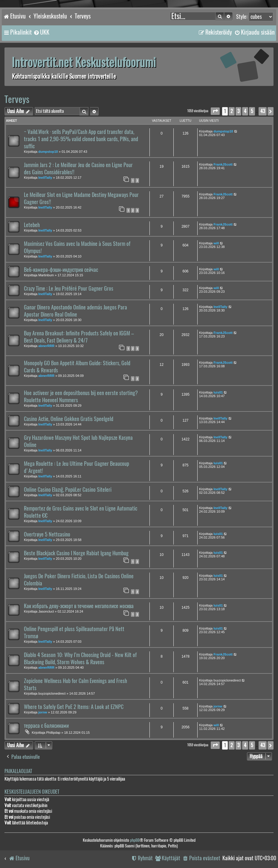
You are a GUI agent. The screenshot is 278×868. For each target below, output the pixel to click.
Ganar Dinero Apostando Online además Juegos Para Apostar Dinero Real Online (75, 311)
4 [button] (245, 111)
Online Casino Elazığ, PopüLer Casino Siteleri (68, 490)
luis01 (218, 392)
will (216, 243)
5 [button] (252, 111)
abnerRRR (46, 346)
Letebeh (32, 225)
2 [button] (232, 111)
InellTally (45, 178)
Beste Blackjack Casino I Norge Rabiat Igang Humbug (76, 553)
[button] (215, 111)
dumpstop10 (48, 152)
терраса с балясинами (46, 726)
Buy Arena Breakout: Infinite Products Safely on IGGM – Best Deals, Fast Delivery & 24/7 (79, 337)
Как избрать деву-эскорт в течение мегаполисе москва (79, 606)
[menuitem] (41, 32)
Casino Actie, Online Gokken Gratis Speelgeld (69, 419)
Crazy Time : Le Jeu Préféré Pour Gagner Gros (69, 289)
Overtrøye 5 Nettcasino (47, 534)
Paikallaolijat (18, 771)
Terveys (17, 99)
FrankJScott (223, 164)
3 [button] (238, 111)
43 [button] (263, 111)
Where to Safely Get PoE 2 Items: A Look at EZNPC (74, 707)
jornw (43, 712)
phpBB (135, 840)
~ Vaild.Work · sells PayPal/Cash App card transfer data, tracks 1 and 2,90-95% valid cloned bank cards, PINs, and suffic (81, 139)
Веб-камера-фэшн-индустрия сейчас (61, 270)
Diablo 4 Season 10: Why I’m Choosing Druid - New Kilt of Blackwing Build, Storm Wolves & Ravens (80, 659)
